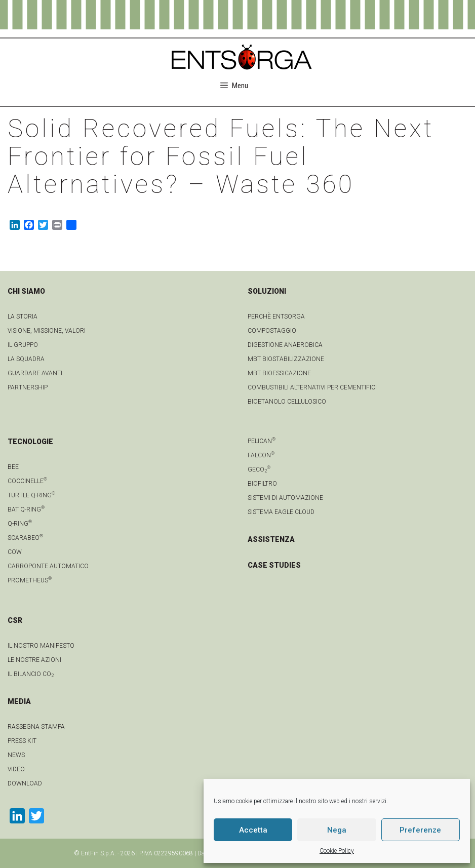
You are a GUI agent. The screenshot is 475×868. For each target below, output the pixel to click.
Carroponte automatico (48, 566)
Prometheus (30, 580)
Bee (13, 467)
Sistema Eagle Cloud (281, 512)
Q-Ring (20, 524)
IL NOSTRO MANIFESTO (41, 646)
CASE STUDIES (274, 565)
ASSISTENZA (271, 539)
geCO (259, 469)
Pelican (262, 441)
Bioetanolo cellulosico (287, 402)
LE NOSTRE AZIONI (34, 660)
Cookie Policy (337, 851)
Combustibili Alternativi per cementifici (312, 387)
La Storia (23, 317)
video (16, 769)
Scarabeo (25, 538)
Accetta (253, 830)
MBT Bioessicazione (279, 373)
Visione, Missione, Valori (47, 331)
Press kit (22, 741)
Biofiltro (262, 484)
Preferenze (420, 830)
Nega (337, 830)
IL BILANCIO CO (31, 674)
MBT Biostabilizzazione (286, 359)
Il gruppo (23, 345)
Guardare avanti (35, 373)
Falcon (261, 455)
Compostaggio (272, 331)
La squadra (26, 359)
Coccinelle (27, 481)
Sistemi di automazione (285, 498)
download (25, 783)
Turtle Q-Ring (31, 495)
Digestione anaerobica (285, 345)
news (16, 755)
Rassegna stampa (36, 727)
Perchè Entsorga (276, 317)
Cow (15, 552)
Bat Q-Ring (26, 509)
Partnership (28, 387)
